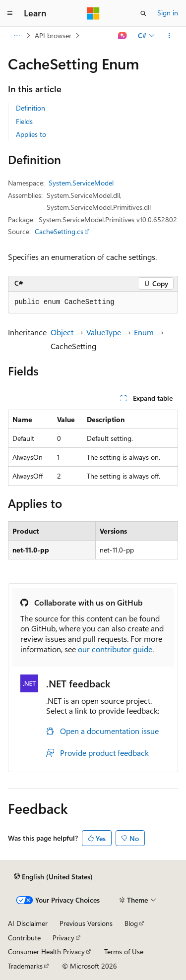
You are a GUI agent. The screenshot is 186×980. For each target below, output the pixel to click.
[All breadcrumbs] (17, 36)
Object (62, 332)
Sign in (168, 13)
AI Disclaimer (28, 923)
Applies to (31, 134)
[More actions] (169, 36)
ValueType (104, 332)
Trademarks (25, 966)
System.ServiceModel (81, 183)
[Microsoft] (93, 13)
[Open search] (143, 13)
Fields (24, 121)
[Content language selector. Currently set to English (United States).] (53, 876)
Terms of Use (124, 951)
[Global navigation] (10, 13)
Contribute (24, 938)
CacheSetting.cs (59, 231)
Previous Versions (86, 923)
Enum (144, 332)
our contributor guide (115, 649)
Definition (31, 108)
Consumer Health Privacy (46, 951)
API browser (53, 35)
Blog (131, 923)
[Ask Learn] (123, 36)
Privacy (63, 938)
